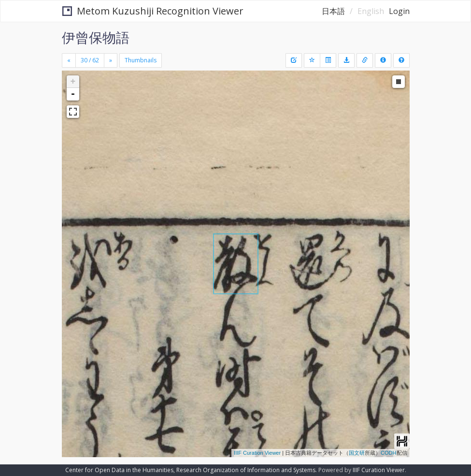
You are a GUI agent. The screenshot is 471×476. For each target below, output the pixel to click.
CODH (388, 453)
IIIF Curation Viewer (257, 453)
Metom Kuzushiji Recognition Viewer (153, 11)
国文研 (357, 453)
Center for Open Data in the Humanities (119, 470)
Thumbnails (141, 60)
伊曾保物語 (96, 37)
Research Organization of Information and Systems (246, 470)
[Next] (111, 60)
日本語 (333, 11)
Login (399, 11)
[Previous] (69, 60)
